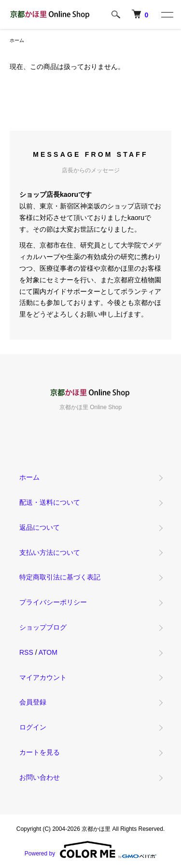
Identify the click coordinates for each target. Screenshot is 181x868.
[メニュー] (167, 14)
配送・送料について (50, 502)
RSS (26, 652)
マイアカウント (43, 677)
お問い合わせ (40, 777)
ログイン (33, 727)
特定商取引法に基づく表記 (60, 577)
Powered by (90, 850)
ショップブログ (43, 627)
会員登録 (33, 702)
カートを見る (40, 752)
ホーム (17, 40)
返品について (40, 527)
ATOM (48, 652)
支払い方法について (50, 552)
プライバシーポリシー (53, 602)
